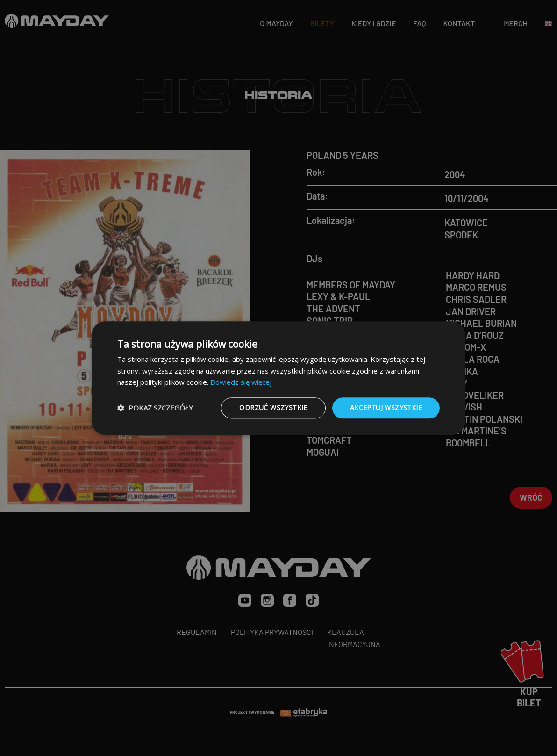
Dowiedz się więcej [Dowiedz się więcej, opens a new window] (241, 382)
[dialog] (278, 378)
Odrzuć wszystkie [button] (273, 407)
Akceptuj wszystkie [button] (386, 407)
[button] (155, 408)
